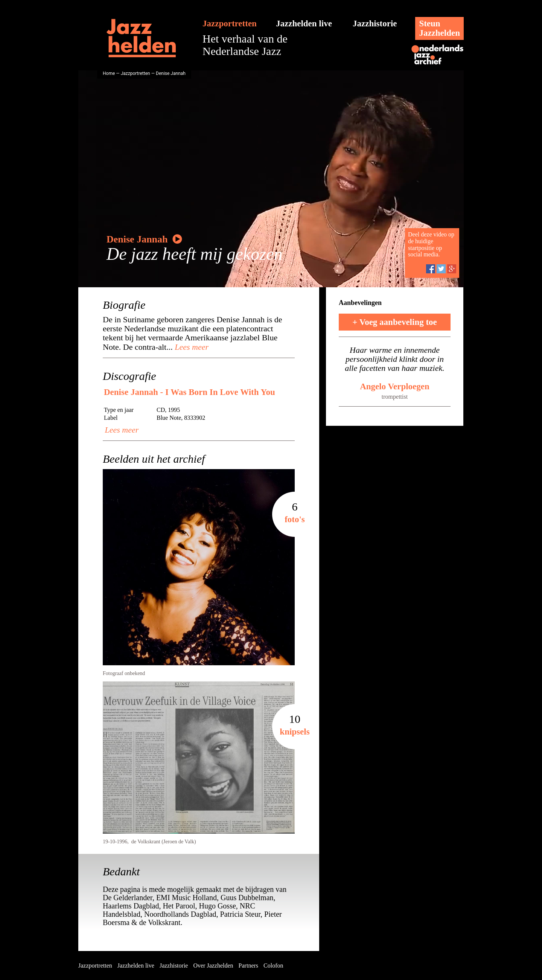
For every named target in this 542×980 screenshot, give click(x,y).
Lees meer (191, 347)
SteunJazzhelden (439, 28)
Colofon (273, 966)
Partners (248, 966)
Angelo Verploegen (395, 386)
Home (109, 73)
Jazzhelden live (304, 24)
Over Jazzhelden (213, 966)
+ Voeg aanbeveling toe (395, 322)
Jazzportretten (230, 24)
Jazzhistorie (375, 24)
